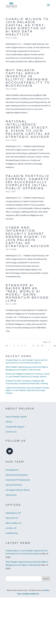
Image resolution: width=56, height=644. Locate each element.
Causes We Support (15, 427)
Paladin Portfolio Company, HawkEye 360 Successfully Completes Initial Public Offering (28, 182)
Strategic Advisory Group (18, 490)
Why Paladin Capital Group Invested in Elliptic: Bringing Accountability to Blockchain (28, 78)
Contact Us (11, 432)
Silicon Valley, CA (13, 523)
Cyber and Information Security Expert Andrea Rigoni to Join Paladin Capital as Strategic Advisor (28, 237)
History (9, 422)
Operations (11, 495)
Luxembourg (12, 533)
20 (38, 346)
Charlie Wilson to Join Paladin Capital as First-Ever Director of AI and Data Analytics (27, 27)
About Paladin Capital (16, 417)
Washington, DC (13, 513)
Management (12, 470)
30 (42, 346)
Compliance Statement (31, 594)
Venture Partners (14, 485)
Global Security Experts (17, 475)
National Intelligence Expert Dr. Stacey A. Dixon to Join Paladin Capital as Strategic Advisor (28, 129)
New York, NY (12, 518)
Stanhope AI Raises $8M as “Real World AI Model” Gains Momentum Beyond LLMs (27, 293)
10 (33, 346)
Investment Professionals (18, 480)
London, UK (11, 528)
